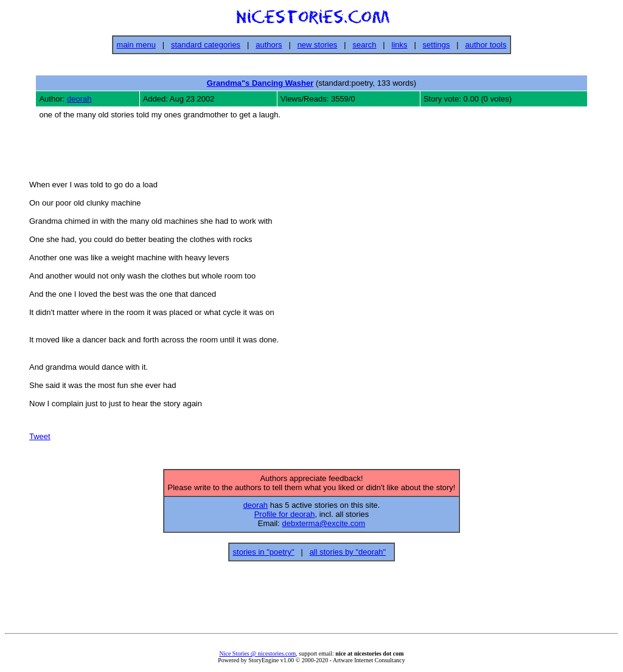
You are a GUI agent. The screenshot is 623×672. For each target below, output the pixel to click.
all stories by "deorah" (348, 556)
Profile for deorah (285, 518)
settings (437, 45)
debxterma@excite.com (323, 527)
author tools (486, 45)
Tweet (40, 438)
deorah (79, 99)
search (364, 45)
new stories (318, 45)
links (400, 45)
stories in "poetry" (264, 556)
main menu (136, 45)
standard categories (206, 45)
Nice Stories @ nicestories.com (257, 657)
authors (269, 45)
